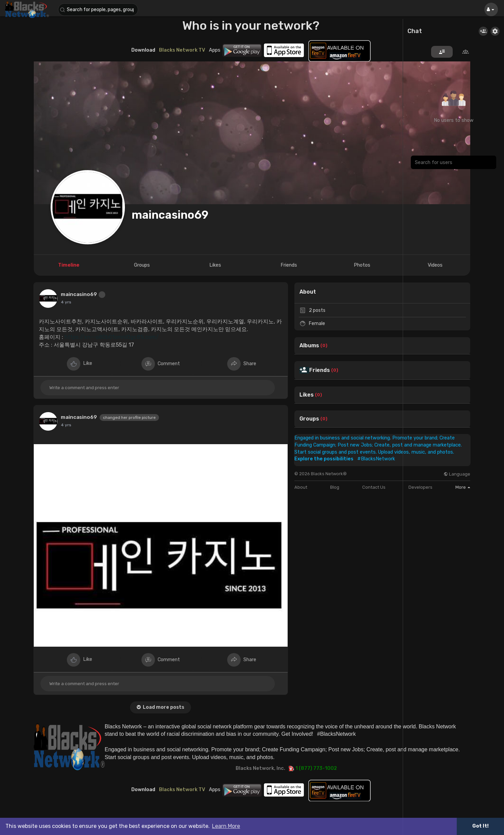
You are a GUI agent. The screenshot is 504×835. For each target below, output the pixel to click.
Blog (335, 487)
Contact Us (374, 487)
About (301, 487)
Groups (309, 419)
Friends (320, 370)
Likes (307, 395)
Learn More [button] (226, 826)
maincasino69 (170, 215)
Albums (309, 346)
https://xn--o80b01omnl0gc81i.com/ (112, 337)
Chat (415, 31)
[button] (99, 10)
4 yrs (66, 302)
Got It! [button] (480, 826)
